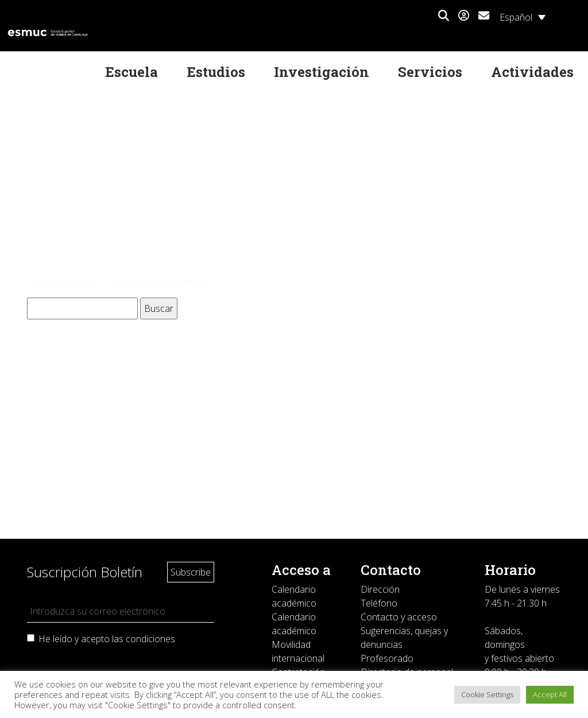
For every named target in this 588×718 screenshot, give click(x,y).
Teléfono (379, 603)
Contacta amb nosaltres (155, 281)
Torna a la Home (61, 281)
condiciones (150, 639)
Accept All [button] (550, 694)
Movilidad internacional (298, 651)
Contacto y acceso (399, 617)
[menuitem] (523, 17)
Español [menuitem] (516, 17)
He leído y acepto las (107, 639)
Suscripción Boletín (85, 572)
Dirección (380, 589)
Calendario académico (294, 596)
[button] (444, 16)
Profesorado (387, 658)
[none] (523, 17)
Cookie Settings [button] (487, 694)
